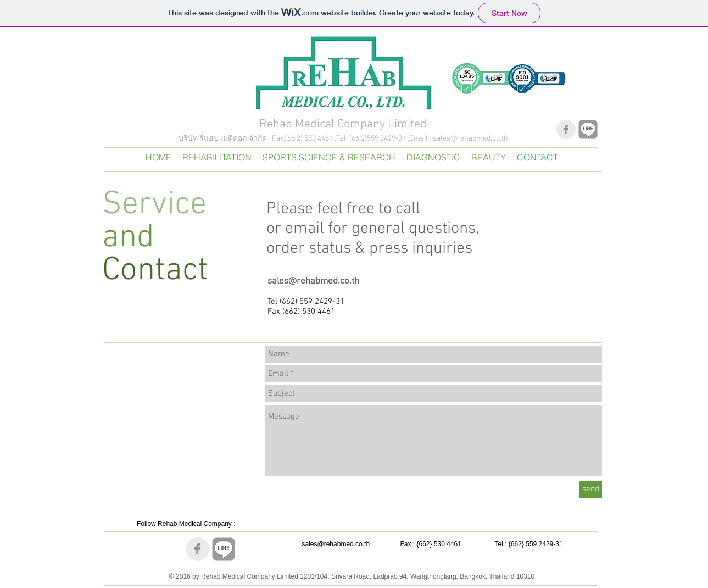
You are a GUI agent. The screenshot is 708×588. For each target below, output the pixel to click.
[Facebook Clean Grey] (566, 129)
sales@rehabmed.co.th (470, 139)
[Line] (588, 129)
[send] (591, 489)
